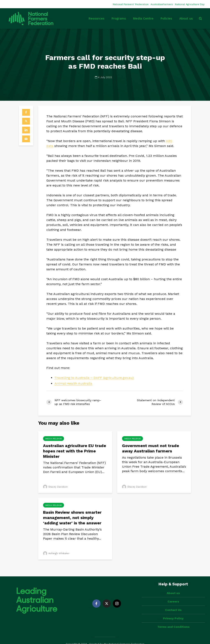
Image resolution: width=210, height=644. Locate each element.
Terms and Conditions (173, 620)
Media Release (54, 439)
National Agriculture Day (190, 4)
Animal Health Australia (73, 383)
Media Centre (143, 18)
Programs (119, 18)
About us (186, 18)
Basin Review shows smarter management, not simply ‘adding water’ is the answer (72, 518)
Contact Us (173, 603)
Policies (166, 18)
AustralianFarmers (162, 4)
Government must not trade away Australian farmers (151, 448)
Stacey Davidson (55, 487)
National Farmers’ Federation (131, 4)
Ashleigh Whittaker (56, 553)
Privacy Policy (173, 611)
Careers (173, 594)
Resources (96, 18)
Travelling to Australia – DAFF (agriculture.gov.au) (94, 378)
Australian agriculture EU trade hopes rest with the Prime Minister (75, 451)
